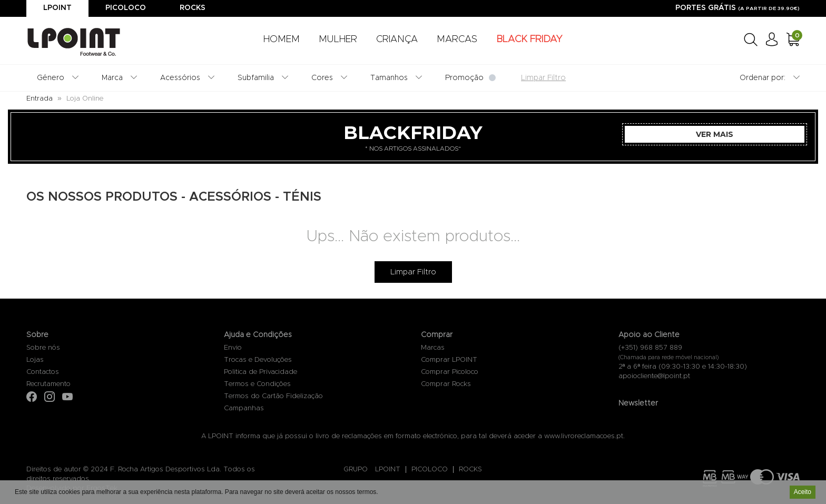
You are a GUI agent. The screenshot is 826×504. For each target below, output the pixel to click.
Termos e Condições (257, 384)
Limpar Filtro (413, 272)
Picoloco (126, 8)
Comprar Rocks (446, 384)
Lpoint (57, 8)
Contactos (43, 372)
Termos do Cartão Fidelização (273, 396)
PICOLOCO (430, 470)
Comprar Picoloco (450, 372)
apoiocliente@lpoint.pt (654, 376)
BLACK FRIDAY (529, 39)
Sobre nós (43, 348)
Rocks (193, 8)
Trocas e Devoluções (258, 360)
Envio (233, 348)
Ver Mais (715, 134)
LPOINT (388, 470)
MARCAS (457, 39)
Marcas (433, 348)
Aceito (803, 493)
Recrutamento (48, 384)
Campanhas (244, 408)
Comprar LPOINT (449, 360)
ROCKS (470, 470)
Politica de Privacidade (260, 372)
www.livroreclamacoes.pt (584, 436)
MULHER (338, 39)
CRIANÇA (397, 39)
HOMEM (282, 39)
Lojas (35, 360)
